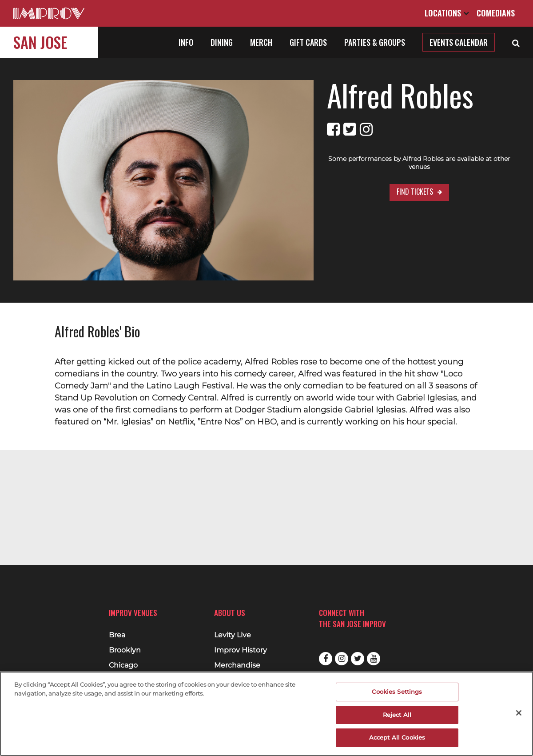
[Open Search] (516, 42)
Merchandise (237, 665)
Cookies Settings (397, 692)
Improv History (241, 650)
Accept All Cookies (397, 737)
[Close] (519, 713)
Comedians (496, 13)
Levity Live (233, 635)
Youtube (374, 659)
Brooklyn (125, 650)
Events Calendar (459, 42)
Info (186, 42)
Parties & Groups (375, 42)
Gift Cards (308, 42)
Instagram (342, 659)
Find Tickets (391, 184)
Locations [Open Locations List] (447, 13)
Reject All (397, 715)
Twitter (358, 659)
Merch (261, 42)
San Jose (40, 42)
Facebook (326, 659)
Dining (222, 42)
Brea (117, 635)
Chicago (123, 665)
